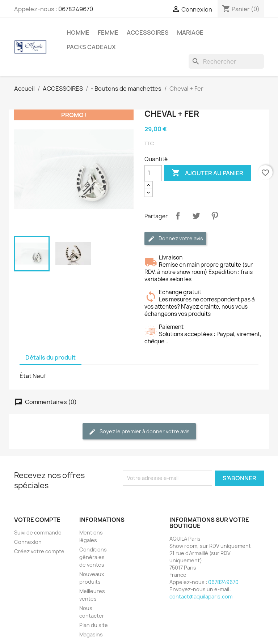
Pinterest (215, 216)
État (26, 376)
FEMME (108, 33)
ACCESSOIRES (148, 33)
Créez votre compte (39, 551)
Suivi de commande (38, 533)
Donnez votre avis (175, 239)
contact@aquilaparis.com (201, 596)
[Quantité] (153, 173)
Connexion (28, 542)
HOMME (78, 33)
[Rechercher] (226, 61)
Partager (178, 216)
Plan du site (94, 625)
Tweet (196, 216)
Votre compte (37, 520)
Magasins (91, 634)
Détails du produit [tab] (50, 357)
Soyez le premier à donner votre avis (139, 432)
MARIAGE (190, 33)
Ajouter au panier (207, 173)
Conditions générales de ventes (93, 557)
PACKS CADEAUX (91, 47)
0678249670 (76, 9)
